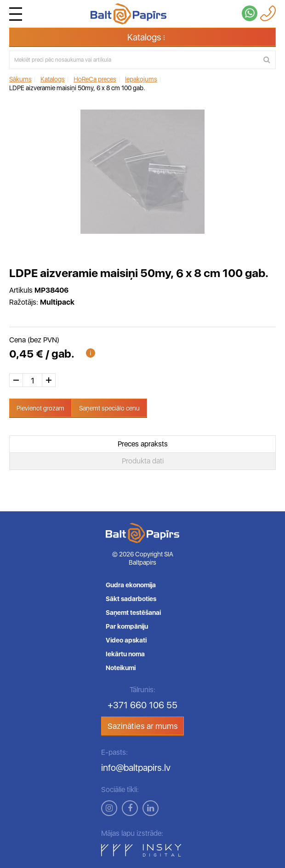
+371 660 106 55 (142, 705)
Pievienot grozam (40, 408)
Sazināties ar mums (143, 726)
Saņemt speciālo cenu (109, 408)
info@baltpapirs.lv (136, 768)
